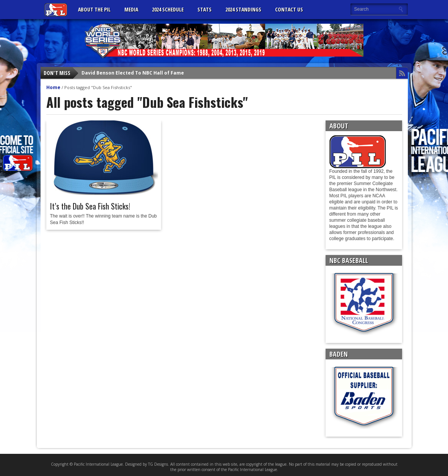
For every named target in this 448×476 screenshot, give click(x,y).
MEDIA (131, 9)
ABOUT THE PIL (94, 9)
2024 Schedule (168, 9)
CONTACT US (289, 9)
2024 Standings (243, 9)
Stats (204, 9)
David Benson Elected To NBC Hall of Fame (133, 73)
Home (53, 87)
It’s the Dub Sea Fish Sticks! (90, 206)
